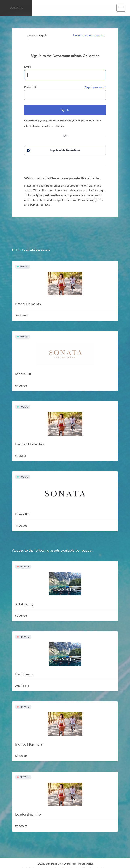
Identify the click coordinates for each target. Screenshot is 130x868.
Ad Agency (24, 604)
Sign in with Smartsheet (53, 150)
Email (27, 67)
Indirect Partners (29, 744)
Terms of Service (57, 126)
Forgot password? (95, 87)
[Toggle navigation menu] (121, 8)
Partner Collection (30, 444)
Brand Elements (28, 304)
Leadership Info (28, 814)
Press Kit (22, 514)
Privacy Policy (64, 121)
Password (30, 87)
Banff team (24, 674)
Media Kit (23, 374)
